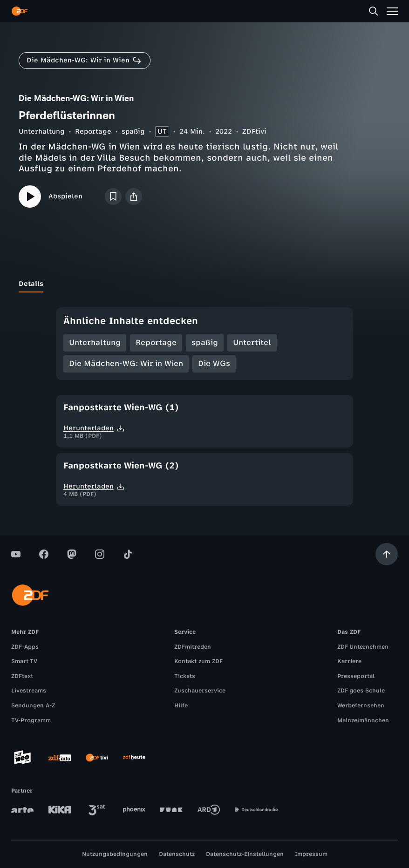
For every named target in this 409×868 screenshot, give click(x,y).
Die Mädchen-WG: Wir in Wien (126, 363)
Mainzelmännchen (363, 720)
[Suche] (374, 11)
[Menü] (392, 11)
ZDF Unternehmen (363, 647)
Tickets (185, 676)
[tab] (31, 284)
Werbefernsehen (361, 705)
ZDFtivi (254, 132)
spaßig (133, 132)
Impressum (311, 854)
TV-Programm (31, 720)
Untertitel (252, 342)
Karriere (349, 661)
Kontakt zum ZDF (198, 661)
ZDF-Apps (25, 647)
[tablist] (204, 284)
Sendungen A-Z (33, 705)
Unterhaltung (42, 132)
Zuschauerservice (200, 691)
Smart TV (24, 661)
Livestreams (29, 691)
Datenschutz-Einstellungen (245, 854)
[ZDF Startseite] (20, 11)
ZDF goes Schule (361, 691)
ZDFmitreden (193, 647)
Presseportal (356, 676)
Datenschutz (177, 854)
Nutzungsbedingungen (115, 854)
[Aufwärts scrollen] (387, 554)
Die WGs (214, 363)
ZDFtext (22, 676)
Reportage (93, 132)
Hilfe (181, 705)
